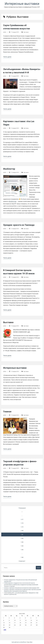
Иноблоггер (9, 169)
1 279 (22, 527)
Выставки (26, 32)
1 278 (22, 523)
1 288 (22, 557)
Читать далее (7, 57)
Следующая (22, 561)
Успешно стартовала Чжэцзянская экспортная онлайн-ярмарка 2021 (22, 588)
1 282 (22, 538)
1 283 (22, 542)
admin (5, 32)
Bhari (31, 642)
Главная (7, 412)
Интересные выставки (22, 4)
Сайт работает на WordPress (19, 642)
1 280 (22, 531)
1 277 (22, 519)
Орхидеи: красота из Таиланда (19, 225)
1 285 (22, 550)
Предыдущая (22, 508)
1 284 (22, 546)
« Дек (5, 630)
